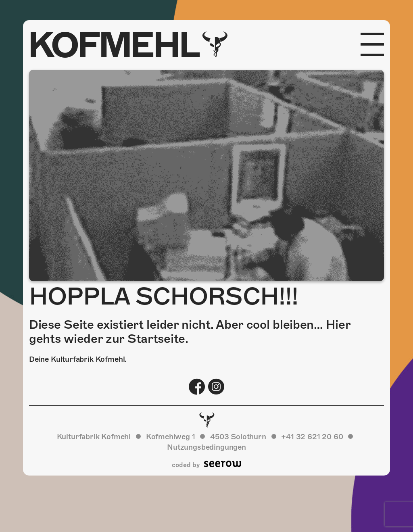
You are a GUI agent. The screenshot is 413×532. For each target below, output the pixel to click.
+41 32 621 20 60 (312, 437)
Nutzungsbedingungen (206, 447)
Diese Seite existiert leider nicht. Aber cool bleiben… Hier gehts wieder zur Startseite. (190, 332)
